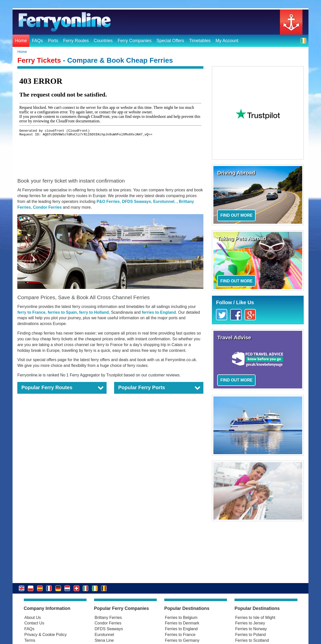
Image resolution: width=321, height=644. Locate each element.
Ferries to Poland (251, 635)
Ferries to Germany (182, 640)
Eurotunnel (164, 202)
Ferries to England (181, 629)
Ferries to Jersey (250, 623)
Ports (53, 41)
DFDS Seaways (136, 202)
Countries (103, 41)
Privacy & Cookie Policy (46, 635)
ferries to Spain (62, 312)
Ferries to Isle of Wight (255, 618)
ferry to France (31, 312)
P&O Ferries (108, 202)
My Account (227, 41)
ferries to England (159, 312)
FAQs (37, 41)
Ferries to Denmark (182, 623)
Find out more (236, 215)
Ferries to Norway (251, 629)
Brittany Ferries (108, 618)
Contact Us (34, 623)
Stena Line (104, 640)
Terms (30, 640)
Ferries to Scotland (252, 640)
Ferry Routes (76, 41)
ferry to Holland (94, 312)
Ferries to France (180, 635)
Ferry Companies (135, 41)
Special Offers (170, 41)
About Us (33, 618)
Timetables (200, 41)
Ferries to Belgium (181, 618)
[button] (303, 41)
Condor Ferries (47, 207)
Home (21, 41)
